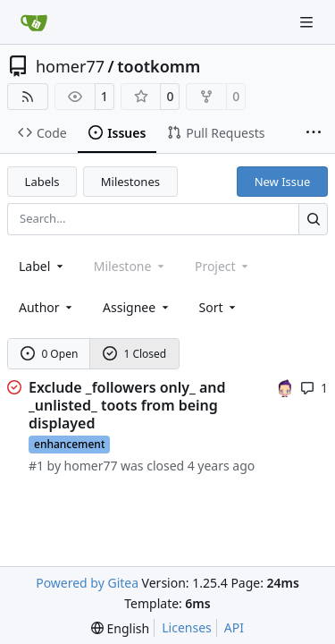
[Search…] (313, 219)
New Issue (283, 182)
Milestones (130, 182)
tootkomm (159, 66)
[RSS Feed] (28, 97)
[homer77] (285, 387)
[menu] (219, 307)
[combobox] (42, 266)
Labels (42, 182)
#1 (36, 466)
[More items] (314, 133)
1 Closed (135, 354)
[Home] (34, 22)
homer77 (70, 66)
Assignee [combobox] (137, 307)
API (234, 627)
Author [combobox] (47, 307)
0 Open (50, 354)
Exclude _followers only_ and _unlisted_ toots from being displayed (127, 405)
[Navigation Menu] (308, 22)
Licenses (187, 627)
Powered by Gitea (87, 583)
